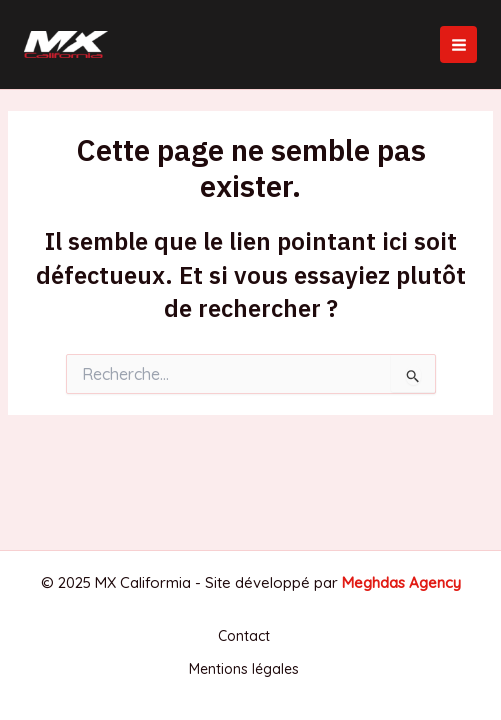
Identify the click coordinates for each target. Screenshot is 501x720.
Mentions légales (244, 669)
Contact (244, 636)
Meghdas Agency (401, 582)
